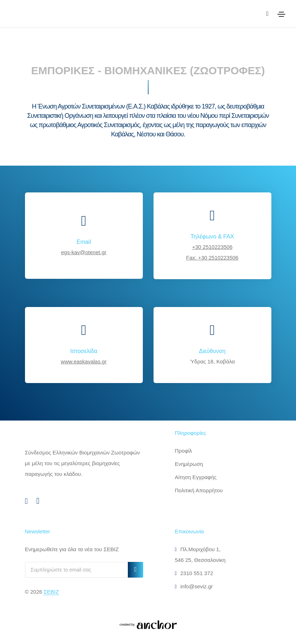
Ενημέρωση (189, 464)
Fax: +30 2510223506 (212, 258)
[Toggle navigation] (281, 14)
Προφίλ (184, 451)
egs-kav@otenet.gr (84, 252)
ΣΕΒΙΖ (51, 592)
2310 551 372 (194, 573)
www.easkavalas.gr (84, 361)
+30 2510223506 (212, 247)
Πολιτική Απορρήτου (199, 490)
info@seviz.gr (194, 586)
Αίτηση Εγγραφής (196, 477)
